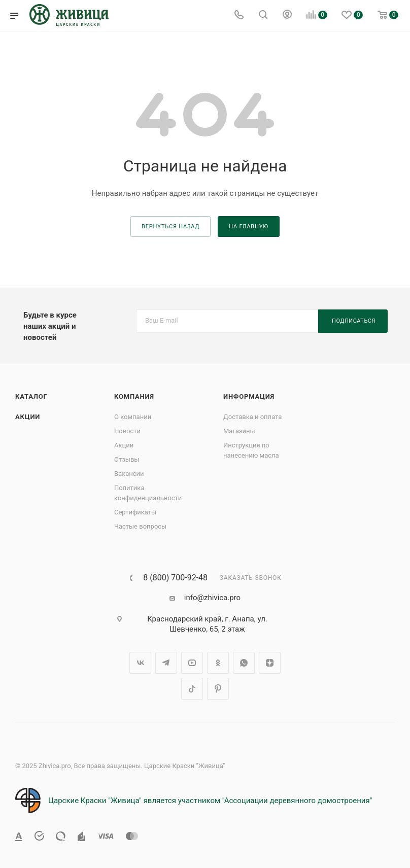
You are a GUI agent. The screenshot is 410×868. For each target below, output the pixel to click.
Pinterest (218, 689)
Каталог (31, 396)
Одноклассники (218, 663)
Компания (134, 396)
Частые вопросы (140, 526)
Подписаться (354, 321)
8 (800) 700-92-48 (175, 578)
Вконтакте (140, 663)
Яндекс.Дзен (270, 663)
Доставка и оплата (252, 417)
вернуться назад (170, 227)
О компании (133, 417)
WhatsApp (244, 663)
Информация (249, 396)
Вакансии (129, 474)
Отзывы (127, 459)
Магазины (239, 431)
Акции (28, 417)
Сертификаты (135, 512)
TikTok (192, 689)
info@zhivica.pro (212, 598)
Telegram (166, 663)
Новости (127, 431)
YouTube (192, 663)
